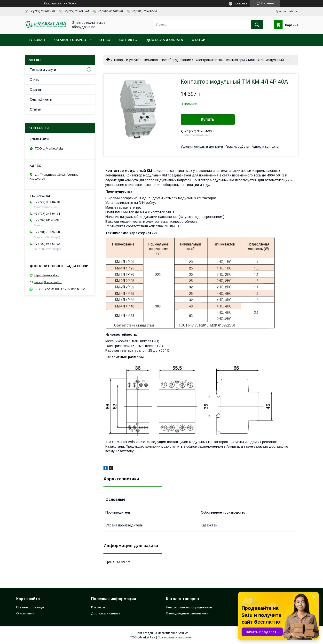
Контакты (128, 40)
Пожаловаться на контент (175, 637)
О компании (25, 613)
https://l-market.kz (47, 275)
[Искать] (257, 25)
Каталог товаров (70, 40)
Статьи (199, 40)
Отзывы (36, 89)
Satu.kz (183, 633)
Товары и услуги (126, 60)
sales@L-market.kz (48, 282)
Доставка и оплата (165, 40)
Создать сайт (53, 3)
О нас (105, 40)
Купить (208, 119)
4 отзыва (241, 3)
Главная (37, 40)
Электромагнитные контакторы (220, 60)
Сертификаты (41, 99)
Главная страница (30, 607)
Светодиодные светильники (187, 613)
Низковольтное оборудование (167, 60)
